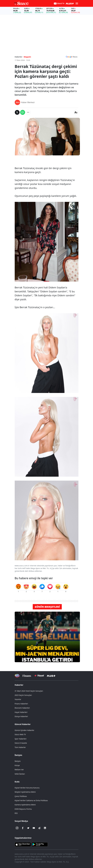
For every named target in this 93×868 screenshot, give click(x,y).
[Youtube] (34, 828)
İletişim (18, 755)
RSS (16, 813)
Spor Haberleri (21, 739)
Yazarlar (18, 699)
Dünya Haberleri (21, 716)
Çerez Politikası (21, 796)
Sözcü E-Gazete (21, 743)
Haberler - (19, 57)
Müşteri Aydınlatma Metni (25, 792)
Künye (17, 765)
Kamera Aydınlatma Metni (25, 805)
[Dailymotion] (39, 828)
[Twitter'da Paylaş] (17, 112)
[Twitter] (28, 828)
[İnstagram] (17, 828)
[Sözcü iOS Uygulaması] (23, 844)
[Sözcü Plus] (51, 676)
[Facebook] (23, 828)
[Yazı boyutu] (76, 112)
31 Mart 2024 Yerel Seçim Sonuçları (29, 691)
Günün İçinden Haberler (25, 730)
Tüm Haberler (20, 747)
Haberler (19, 685)
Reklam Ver (19, 770)
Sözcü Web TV (20, 734)
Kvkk (17, 782)
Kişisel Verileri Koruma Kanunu (27, 788)
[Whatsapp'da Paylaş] (23, 112)
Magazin (27, 57)
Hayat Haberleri (21, 712)
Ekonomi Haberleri (22, 708)
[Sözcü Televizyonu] (17, 676)
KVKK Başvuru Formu (23, 809)
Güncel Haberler (23, 724)
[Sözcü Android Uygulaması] (40, 844)
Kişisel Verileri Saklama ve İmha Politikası (31, 800)
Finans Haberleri (21, 704)
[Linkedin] (45, 828)
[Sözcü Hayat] (39, 676)
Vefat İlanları (20, 774)
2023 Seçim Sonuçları (23, 695)
